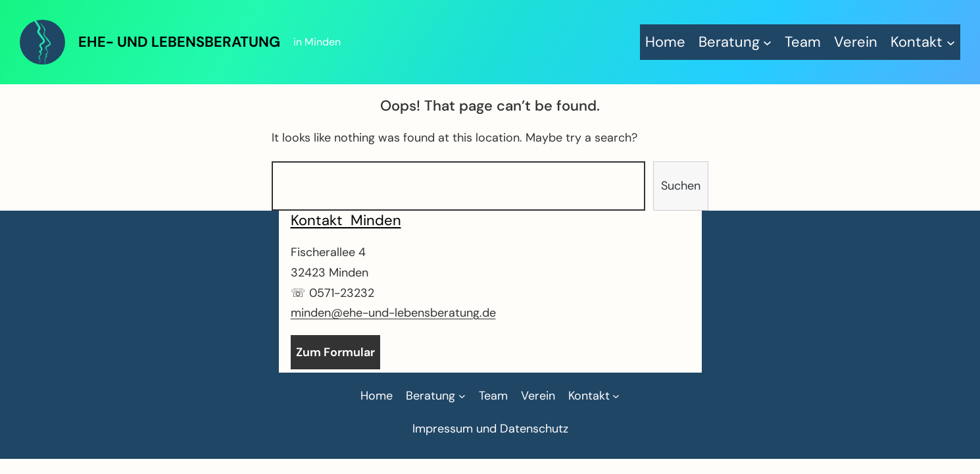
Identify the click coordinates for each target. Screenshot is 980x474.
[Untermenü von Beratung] (735, 42)
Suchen (681, 186)
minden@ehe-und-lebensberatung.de (393, 313)
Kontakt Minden (346, 220)
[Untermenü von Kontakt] (923, 42)
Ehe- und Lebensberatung (179, 42)
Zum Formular (335, 352)
